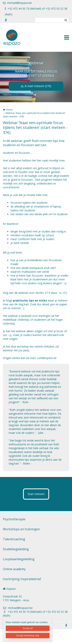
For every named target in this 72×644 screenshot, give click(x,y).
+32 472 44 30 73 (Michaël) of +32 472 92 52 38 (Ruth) (36, 11)
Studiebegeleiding (16, 549)
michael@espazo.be (17, 3)
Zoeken (66, 20)
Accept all (28, 628)
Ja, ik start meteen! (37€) (36, 86)
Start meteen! (36, 494)
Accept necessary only (28, 636)
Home (9, 110)
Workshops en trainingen (21, 529)
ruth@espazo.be (47, 358)
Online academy (14, 569)
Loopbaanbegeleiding (19, 559)
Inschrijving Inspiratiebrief (22, 579)
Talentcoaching (14, 539)
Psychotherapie (14, 519)
